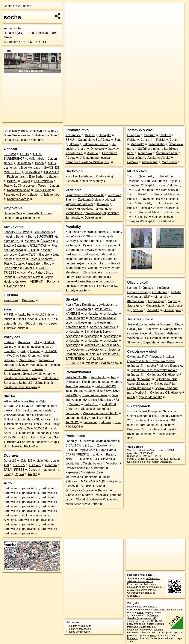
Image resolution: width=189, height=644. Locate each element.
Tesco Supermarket (78, 386)
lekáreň (74, 144)
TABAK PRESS (14, 470)
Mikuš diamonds (106, 441)
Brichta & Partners (19, 442)
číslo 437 (26, 461)
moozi (8, 237)
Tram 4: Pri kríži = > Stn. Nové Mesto (152, 194)
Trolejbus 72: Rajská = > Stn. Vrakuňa (152, 185)
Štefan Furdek (89, 241)
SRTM (153, 635)
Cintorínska (154, 306)
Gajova (173, 301)
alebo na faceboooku (80, 629)
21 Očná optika (24, 186)
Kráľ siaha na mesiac (80, 232)
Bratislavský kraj (15, 131)
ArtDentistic (73, 135)
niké (37, 342)
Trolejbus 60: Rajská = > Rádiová (149, 221)
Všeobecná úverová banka (100, 413)
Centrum (51, 465)
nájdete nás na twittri (80, 626)
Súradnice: (11, 42)
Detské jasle (93, 218)
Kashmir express (18, 199)
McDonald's (73, 477)
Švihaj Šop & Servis (98, 332)
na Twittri (145, 584)
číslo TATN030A (76, 377)
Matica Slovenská (38, 419)
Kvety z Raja (43, 190)
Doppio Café (27, 255)
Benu (118, 140)
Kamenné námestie (103, 327)
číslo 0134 (109, 404)
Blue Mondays (30, 168)
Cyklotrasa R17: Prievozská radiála (151, 357)
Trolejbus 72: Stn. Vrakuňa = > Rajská (152, 181)
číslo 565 (19, 465)
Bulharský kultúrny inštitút (36, 383)
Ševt (23, 195)
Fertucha (53, 282)
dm (117, 382)
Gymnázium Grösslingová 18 (85, 195)
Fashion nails (16, 177)
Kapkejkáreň (74, 472)
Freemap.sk (139, 122)
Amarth (81, 149)
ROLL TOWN (39, 246)
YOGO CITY (47, 319)
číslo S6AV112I (37, 428)
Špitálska (137, 310)
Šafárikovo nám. (149, 149)
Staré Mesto (12, 135)
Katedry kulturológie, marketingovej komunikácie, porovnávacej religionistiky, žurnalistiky (93, 213)
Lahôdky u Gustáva (17, 232)
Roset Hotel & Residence (21, 218)
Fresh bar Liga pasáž (96, 382)
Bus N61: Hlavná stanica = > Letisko (151, 199)
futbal (20, 319)
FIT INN (9, 315)
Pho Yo (21, 259)
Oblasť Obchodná (31, 140)
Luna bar (10, 351)
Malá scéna (135, 158)
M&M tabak (36, 159)
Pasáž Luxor (174, 306)
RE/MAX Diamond (34, 406)
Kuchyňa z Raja (31, 273)
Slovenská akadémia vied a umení (88, 281)
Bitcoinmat (14, 424)
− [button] (71, 15)
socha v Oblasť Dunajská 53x (147, 411)
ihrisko (8, 319)
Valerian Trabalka (97, 277)
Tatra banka (99, 377)
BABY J (12, 181)
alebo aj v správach (80, 632)
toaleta (47, 410)
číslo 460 (81, 400)
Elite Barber (37, 177)
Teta (7, 186)
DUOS (25, 154)
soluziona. (32, 410)
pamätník (114, 245)
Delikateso (24, 163)
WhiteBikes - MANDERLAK (103, 345)
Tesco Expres (75, 391)
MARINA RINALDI (93, 481)
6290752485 (146, 453)
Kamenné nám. (76, 327)
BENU (70, 140)
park (23, 351)
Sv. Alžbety (103, 140)
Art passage (156, 301)
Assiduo (93, 153)
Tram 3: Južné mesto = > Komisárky (151, 190)
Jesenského (157, 144)
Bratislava (35, 131)
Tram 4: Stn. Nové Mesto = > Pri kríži (152, 212)
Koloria (94, 354)
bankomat (72, 413)
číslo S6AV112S (107, 391)
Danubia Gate (13, 213)
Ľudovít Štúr (74, 277)
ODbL (140, 612)
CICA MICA (32, 172)
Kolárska (163, 288)
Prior (69, 309)
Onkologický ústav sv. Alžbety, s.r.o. (89, 490)
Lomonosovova (137, 292)
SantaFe (29, 268)
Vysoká (152, 158)
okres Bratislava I (35, 135)
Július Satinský (92, 272)
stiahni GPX (134, 459)
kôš (6, 401)
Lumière (37, 369)
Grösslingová (172, 310)
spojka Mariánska (151, 397)
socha (27, 6)
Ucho (104, 263)
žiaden (52, 159)
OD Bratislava (44, 181)
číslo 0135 (91, 404)
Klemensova (135, 301)
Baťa (109, 454)
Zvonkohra (11, 300)
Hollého (176, 292)
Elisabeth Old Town (39, 213)
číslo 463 (35, 465)
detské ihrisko (45, 315)
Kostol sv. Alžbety (91, 181)
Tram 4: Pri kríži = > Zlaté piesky (149, 217)
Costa (18, 264)
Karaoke (20, 282)
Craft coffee (11, 268)
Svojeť (26, 181)
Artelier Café (94, 472)
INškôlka (103, 204)
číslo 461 (43, 461)
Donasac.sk (15, 286)
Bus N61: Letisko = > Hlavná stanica (151, 208)
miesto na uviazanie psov (34, 347)
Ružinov (51, 131)
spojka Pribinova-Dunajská (165, 366)
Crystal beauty (92, 463)
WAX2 (11, 356)
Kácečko (24, 342)
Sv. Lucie (86, 486)
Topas (42, 186)
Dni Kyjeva (85, 245)
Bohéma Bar (24, 237)
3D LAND (51, 351)
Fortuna (9, 342)
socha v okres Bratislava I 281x (156, 420)
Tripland (35, 351)
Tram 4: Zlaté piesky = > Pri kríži (149, 176)
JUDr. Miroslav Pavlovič (19, 446)
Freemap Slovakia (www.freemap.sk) (143, 617)
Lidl (90, 391)
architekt (108, 241)
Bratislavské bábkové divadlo (23, 374)
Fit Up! (31, 323)
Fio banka (42, 433)
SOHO (32, 250)
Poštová (133, 162)
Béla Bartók (107, 254)
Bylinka (90, 135)
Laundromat (97, 468)
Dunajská (13, 33)
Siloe (99, 486)
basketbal (25, 315)
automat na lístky (77, 418)
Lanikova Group (46, 442)
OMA (17, 6)
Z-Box (89, 445)
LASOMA (10, 154)
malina (97, 418)
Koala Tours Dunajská (80, 305)
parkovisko (11, 488)
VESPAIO (37, 282)
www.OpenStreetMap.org (141, 610)
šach (31, 319)
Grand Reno (27, 360)
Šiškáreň (46, 241)
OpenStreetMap (120, 122)
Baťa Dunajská (75, 318)
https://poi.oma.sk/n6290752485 (168, 122)
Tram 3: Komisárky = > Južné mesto (151, 203)
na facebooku (153, 578)
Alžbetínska (159, 292)
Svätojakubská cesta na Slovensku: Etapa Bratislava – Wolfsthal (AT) (155, 333)
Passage (10, 195)
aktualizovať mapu (147, 450)
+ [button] (71, 9)
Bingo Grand (28, 356)
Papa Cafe (33, 264)
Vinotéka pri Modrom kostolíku (86, 495)
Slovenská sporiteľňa (95, 409)
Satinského (135, 306)
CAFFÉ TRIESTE (77, 454)
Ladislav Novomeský (79, 286)
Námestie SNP (140, 297)
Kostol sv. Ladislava (79, 176)
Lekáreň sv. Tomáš (95, 144)
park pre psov (48, 323)
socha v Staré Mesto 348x (145, 425)
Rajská (19, 474)
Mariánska (137, 144)
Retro (47, 264)
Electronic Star (50, 437)
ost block (30, 241)
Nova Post (28, 401)
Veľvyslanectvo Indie (17, 415)
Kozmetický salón (19, 190)
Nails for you (51, 195)
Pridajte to (133, 638)
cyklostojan (106, 305)
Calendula (85, 140)
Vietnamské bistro (29, 277)
